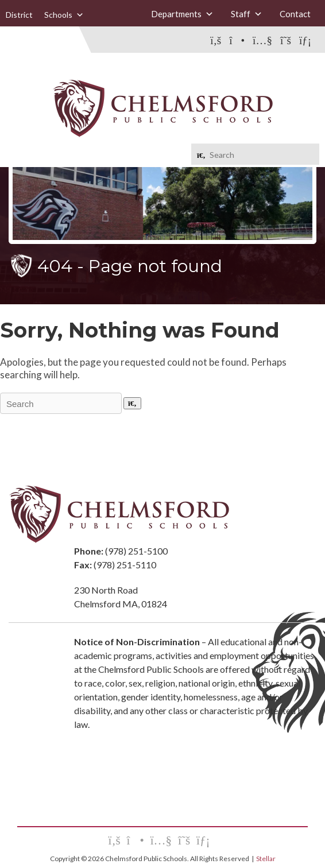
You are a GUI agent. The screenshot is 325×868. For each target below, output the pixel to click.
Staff (247, 14)
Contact (295, 14)
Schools (64, 15)
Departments (182, 14)
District (19, 15)
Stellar (266, 859)
